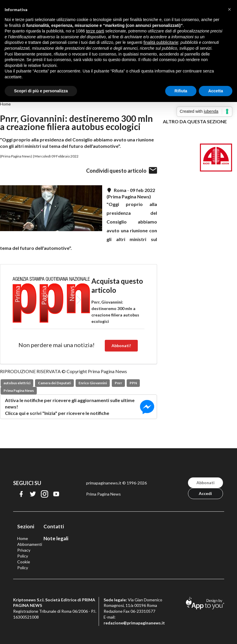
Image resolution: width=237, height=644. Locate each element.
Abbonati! (121, 346)
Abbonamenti (30, 544)
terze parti (95, 31)
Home (5, 104)
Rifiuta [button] (181, 91)
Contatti (54, 526)
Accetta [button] (216, 91)
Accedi (205, 493)
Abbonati (205, 483)
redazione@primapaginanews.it (134, 623)
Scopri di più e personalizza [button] (41, 91)
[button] (229, 9)
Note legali (56, 538)
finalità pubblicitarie (161, 42)
